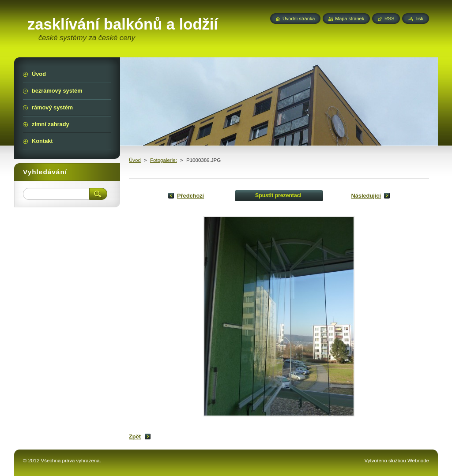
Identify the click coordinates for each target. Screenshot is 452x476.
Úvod (135, 160)
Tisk (419, 19)
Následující (366, 196)
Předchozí (190, 196)
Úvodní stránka (299, 19)
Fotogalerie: (164, 160)
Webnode (418, 461)
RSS (389, 19)
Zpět (135, 437)
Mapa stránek (350, 19)
